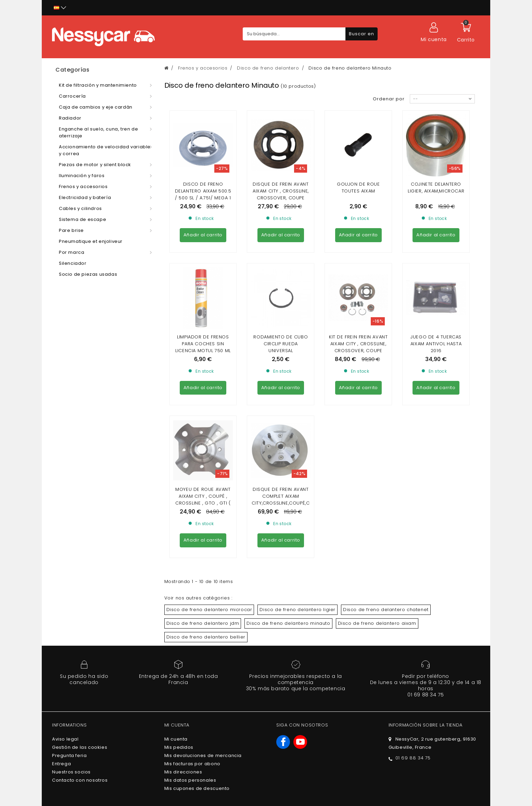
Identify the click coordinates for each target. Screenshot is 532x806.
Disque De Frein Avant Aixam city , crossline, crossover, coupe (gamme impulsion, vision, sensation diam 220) (281, 201)
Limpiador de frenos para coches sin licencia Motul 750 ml (203, 281)
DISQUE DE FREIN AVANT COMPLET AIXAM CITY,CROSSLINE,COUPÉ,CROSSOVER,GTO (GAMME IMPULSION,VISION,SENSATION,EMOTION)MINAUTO (281, 382)
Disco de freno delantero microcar (209, 485)
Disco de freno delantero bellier (206, 512)
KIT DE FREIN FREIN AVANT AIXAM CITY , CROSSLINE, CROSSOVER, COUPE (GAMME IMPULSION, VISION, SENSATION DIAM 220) (358, 292)
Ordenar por (389, 99)
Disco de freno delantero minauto (288, 499)
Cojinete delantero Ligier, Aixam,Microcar (436, 188)
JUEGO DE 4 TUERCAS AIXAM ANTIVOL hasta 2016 (436, 281)
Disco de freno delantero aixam (377, 499)
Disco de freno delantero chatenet (386, 485)
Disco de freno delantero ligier (297, 485)
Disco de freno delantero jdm (203, 499)
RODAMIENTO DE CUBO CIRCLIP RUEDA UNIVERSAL (281, 281)
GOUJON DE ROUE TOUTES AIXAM (358, 188)
